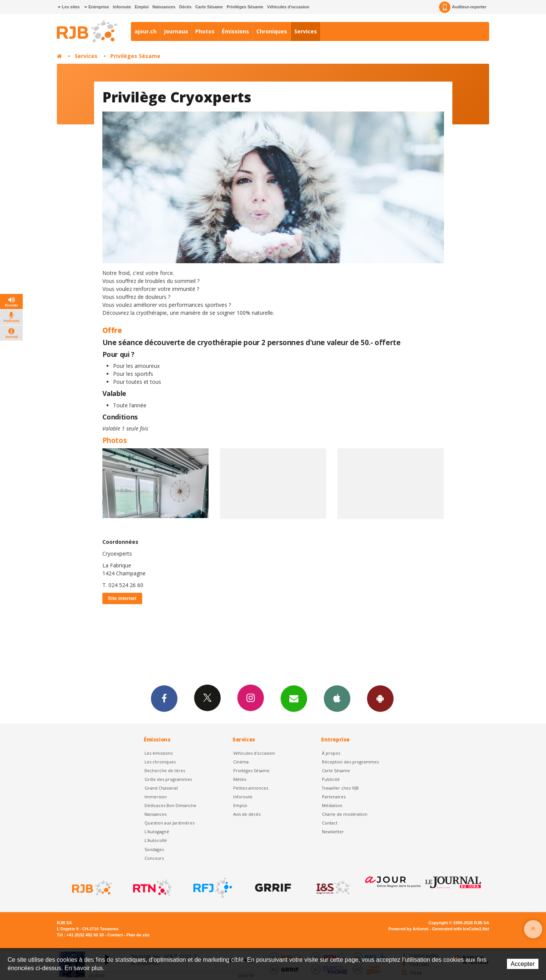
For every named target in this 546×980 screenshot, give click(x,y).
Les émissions (158, 753)
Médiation (332, 805)
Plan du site (138, 935)
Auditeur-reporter (463, 7)
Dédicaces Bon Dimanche (170, 805)
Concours (154, 858)
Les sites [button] (69, 7)
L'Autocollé (156, 840)
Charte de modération (345, 814)
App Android (380, 698)
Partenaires (334, 797)
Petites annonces (251, 788)
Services (306, 31)
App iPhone (337, 698)
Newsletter (333, 832)
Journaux (176, 31)
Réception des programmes (350, 762)
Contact (330, 823)
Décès (185, 7)
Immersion (156, 797)
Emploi (142, 7)
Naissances (164, 7)
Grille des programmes (168, 779)
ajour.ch (146, 31)
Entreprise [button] (96, 7)
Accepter (523, 964)
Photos (205, 31)
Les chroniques (160, 762)
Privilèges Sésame (245, 7)
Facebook (164, 698)
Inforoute (122, 7)
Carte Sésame (209, 7)
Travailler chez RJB (340, 788)
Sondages (154, 849)
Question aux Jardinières (169, 823)
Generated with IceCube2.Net (461, 929)
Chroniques (272, 31)
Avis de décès (247, 814)
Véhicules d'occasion (288, 7)
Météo (240, 779)
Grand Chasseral (161, 788)
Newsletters (294, 698)
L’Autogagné (157, 832)
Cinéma (241, 762)
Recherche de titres (165, 770)
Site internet (122, 598)
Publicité (331, 779)
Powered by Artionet (409, 929)
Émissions (235, 31)
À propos (331, 753)
